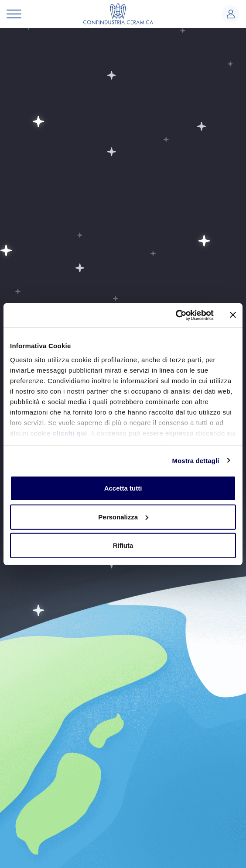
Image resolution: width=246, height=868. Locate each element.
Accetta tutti (123, 488)
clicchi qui (70, 433)
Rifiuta (123, 545)
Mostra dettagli (195, 460)
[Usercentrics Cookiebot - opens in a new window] (176, 315)
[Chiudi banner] (233, 315)
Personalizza (123, 517)
